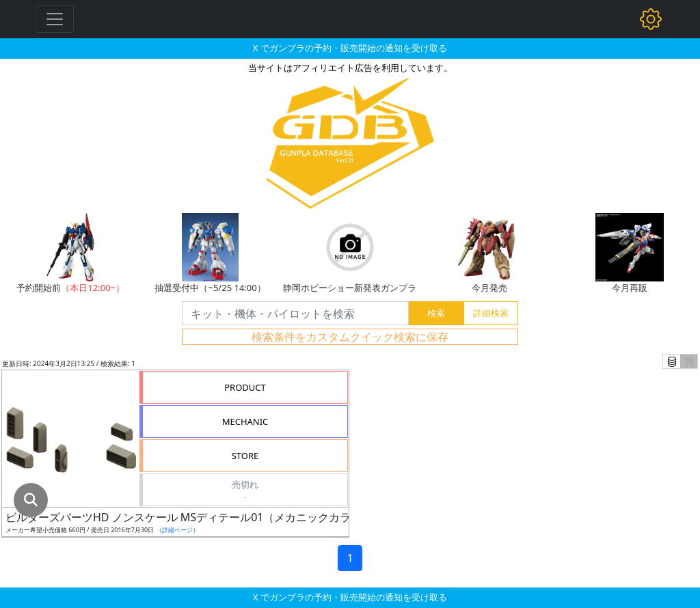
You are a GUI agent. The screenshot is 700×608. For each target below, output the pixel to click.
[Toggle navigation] (55, 19)
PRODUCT (245, 387)
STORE (245, 456)
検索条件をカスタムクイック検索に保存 (350, 337)
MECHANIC (245, 422)
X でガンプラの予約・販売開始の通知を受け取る (350, 48)
